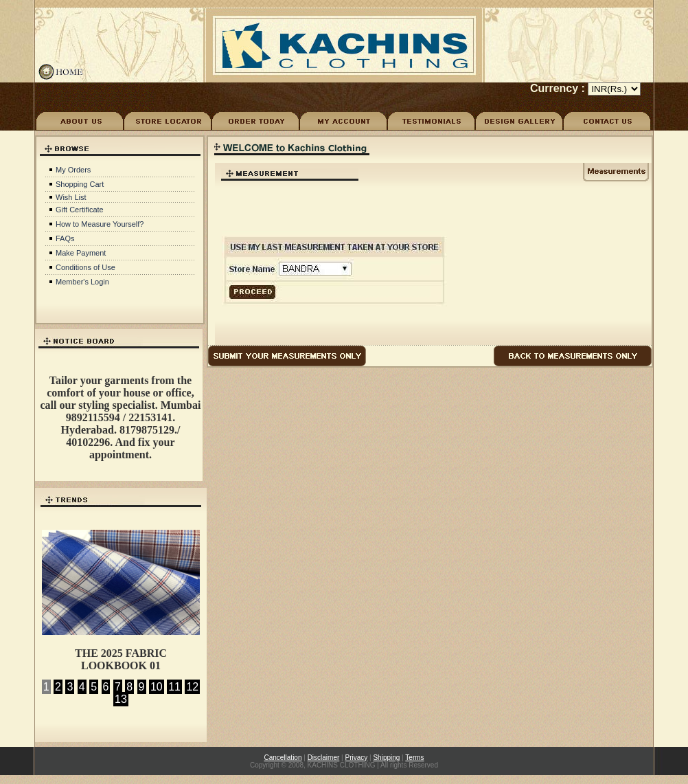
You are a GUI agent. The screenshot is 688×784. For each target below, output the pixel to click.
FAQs (65, 238)
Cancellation (283, 758)
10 (157, 687)
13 (121, 699)
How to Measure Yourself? (100, 224)
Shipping (386, 758)
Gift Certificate (80, 210)
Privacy (356, 758)
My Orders (73, 170)
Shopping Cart (80, 184)
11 (174, 687)
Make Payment (81, 253)
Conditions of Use (85, 267)
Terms (414, 758)
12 (192, 687)
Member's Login (82, 282)
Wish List (71, 197)
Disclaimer (324, 758)
